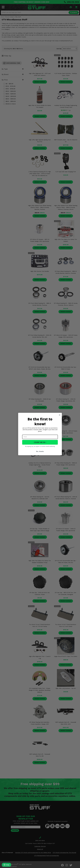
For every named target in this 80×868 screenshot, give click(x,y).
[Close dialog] (60, 415)
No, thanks (40, 451)
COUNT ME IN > (40, 442)
